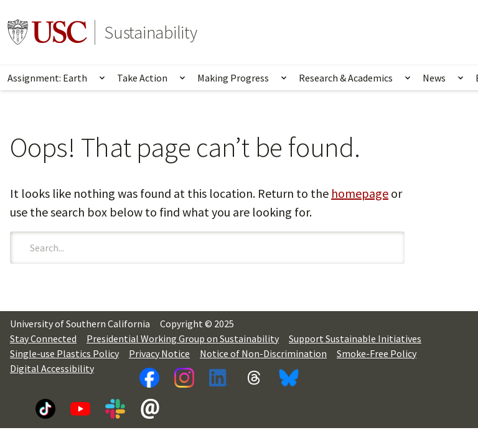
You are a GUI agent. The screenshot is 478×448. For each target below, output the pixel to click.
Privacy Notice (159, 353)
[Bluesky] (289, 378)
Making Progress (233, 78)
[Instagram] (184, 378)
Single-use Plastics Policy (64, 353)
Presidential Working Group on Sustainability (183, 338)
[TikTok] (45, 409)
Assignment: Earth (47, 78)
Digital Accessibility (52, 368)
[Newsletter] (150, 409)
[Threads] (254, 378)
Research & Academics (346, 78)
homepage (360, 193)
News (434, 78)
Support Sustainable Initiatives (355, 338)
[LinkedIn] (219, 378)
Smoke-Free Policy (377, 353)
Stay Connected (43, 338)
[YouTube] (80, 409)
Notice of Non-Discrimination (263, 353)
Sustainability (151, 32)
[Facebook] (149, 378)
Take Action (142, 78)
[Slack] (115, 409)
